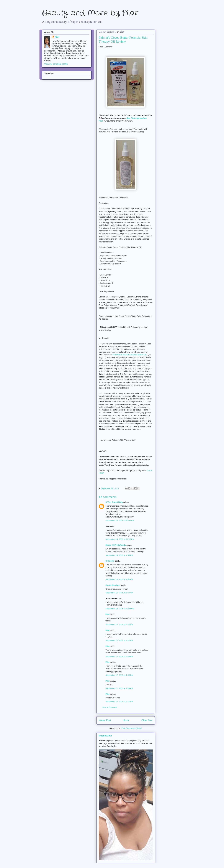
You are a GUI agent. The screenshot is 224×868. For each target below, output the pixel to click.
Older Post (147, 720)
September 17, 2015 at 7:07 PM (119, 625)
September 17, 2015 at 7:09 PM (119, 675)
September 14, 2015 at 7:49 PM (119, 555)
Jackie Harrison (113, 585)
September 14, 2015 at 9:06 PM (119, 579)
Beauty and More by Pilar (90, 13)
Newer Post (105, 720)
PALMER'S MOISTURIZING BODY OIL (130, 355)
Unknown (110, 561)
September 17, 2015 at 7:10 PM (119, 702)
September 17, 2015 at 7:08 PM (119, 657)
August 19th (105, 736)
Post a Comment (110, 707)
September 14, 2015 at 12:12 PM (120, 539)
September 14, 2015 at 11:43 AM (120, 521)
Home (126, 720)
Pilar (108, 614)
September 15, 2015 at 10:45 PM (120, 609)
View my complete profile (56, 64)
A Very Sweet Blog (114, 502)
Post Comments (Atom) (132, 728)
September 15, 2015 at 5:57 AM (119, 593)
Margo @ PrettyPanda (116, 545)
